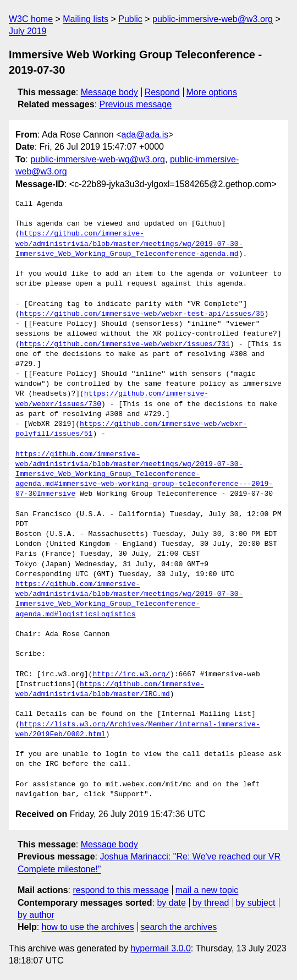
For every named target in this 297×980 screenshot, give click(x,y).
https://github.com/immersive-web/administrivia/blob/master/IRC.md (110, 689)
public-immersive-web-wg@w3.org (98, 159)
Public (130, 19)
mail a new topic (207, 890)
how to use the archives (88, 927)
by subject (255, 903)
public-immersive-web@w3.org (213, 19)
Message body (109, 92)
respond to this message (120, 890)
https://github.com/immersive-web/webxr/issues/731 (125, 344)
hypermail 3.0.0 (160, 948)
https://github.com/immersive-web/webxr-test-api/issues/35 (142, 314)
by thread (211, 903)
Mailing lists (86, 19)
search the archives (179, 927)
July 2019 (28, 31)
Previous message (136, 104)
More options (212, 92)
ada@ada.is (145, 135)
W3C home (31, 19)
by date (171, 903)
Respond (162, 92)
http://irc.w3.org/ (131, 675)
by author (36, 915)
